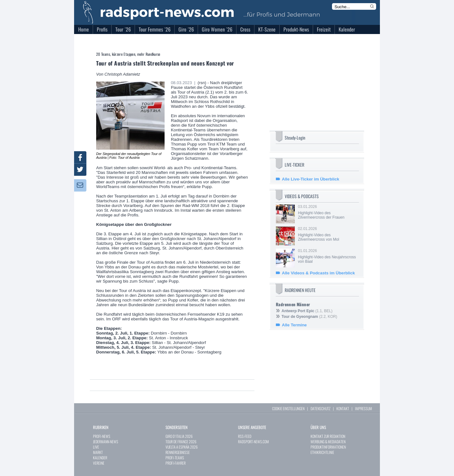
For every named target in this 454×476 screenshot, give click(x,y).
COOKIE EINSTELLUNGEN (288, 408)
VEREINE (99, 463)
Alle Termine (294, 325)
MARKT (98, 452)
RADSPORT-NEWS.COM (253, 442)
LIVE (96, 447)
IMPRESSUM (364, 408)
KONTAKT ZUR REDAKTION (328, 436)
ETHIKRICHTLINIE (322, 452)
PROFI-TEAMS (175, 458)
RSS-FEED (245, 436)
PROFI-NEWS (102, 436)
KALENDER (100, 458)
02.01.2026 (328, 234)
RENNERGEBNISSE (178, 452)
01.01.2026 (328, 256)
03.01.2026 (328, 212)
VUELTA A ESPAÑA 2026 (182, 447)
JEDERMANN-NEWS (106, 442)
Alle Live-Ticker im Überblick (311, 179)
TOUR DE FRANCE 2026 (181, 442)
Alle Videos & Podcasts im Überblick (318, 273)
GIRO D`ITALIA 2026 (179, 436)
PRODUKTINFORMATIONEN (328, 447)
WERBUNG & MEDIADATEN (328, 442)
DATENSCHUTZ (320, 408)
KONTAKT (343, 408)
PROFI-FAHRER (176, 463)
